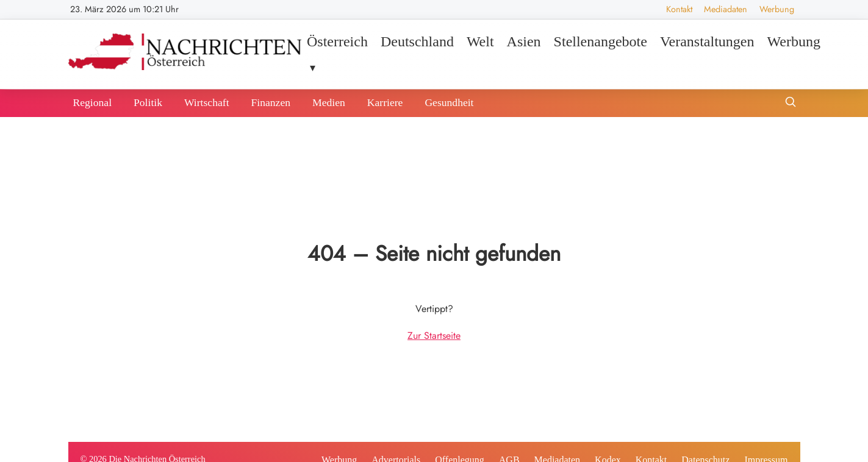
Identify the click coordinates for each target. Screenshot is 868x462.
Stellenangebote (601, 41)
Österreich (337, 41)
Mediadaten (726, 9)
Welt (480, 41)
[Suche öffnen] (791, 103)
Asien (524, 41)
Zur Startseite (434, 336)
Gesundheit (449, 102)
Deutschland (417, 41)
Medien (329, 102)
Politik (148, 102)
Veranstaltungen (707, 41)
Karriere (385, 102)
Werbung (777, 9)
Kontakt (679, 9)
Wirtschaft (207, 102)
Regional (93, 102)
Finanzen (271, 102)
